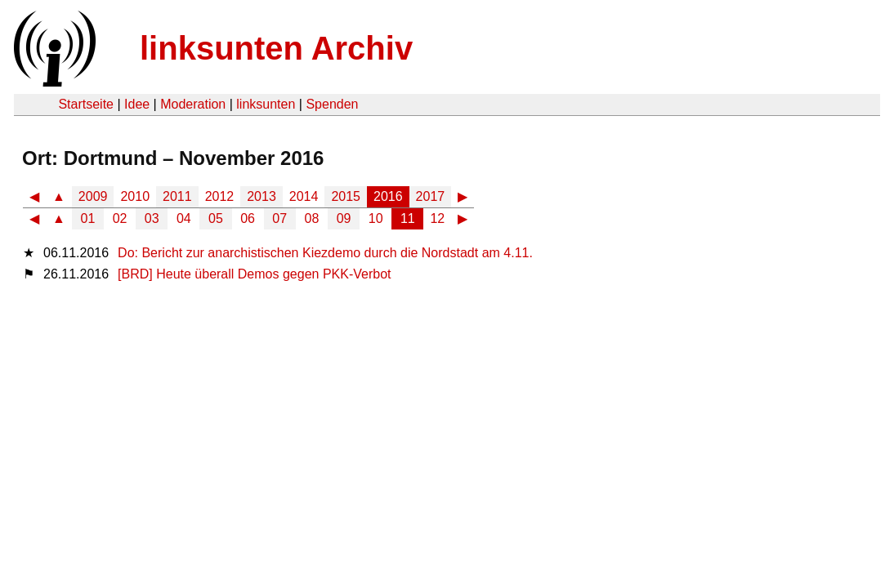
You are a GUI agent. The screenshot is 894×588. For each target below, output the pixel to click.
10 (376, 218)
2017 (431, 196)
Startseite (86, 104)
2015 (346, 196)
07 (279, 218)
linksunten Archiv (276, 48)
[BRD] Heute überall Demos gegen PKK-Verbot (254, 274)
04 (184, 218)
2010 (135, 196)
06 (248, 218)
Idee (137, 104)
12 (437, 218)
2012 (220, 196)
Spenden (332, 104)
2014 (304, 196)
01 (88, 218)
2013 (261, 196)
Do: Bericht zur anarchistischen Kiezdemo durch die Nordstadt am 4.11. (325, 253)
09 (344, 218)
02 (120, 218)
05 (216, 218)
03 (152, 218)
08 (312, 218)
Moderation (193, 104)
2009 (93, 196)
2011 (177, 196)
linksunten (266, 104)
